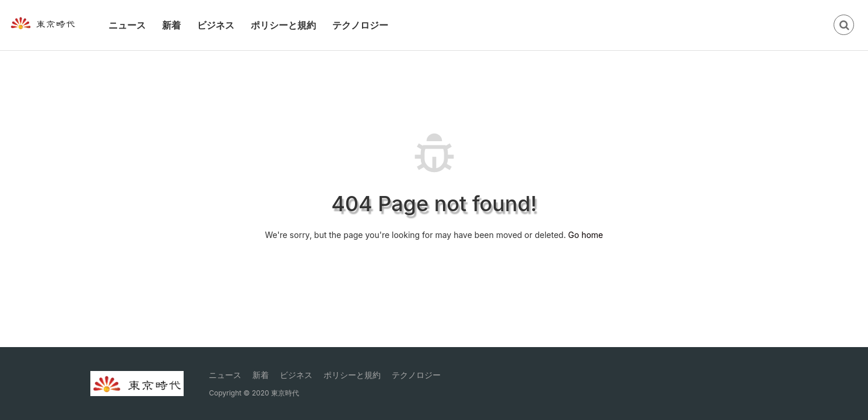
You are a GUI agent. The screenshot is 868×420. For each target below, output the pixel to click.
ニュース (127, 25)
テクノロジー (360, 25)
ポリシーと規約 (283, 25)
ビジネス (216, 25)
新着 (171, 25)
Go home (586, 235)
